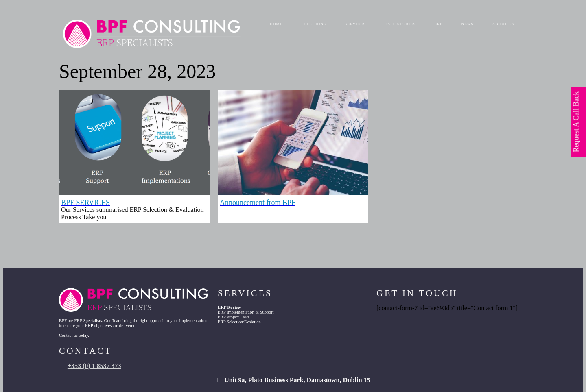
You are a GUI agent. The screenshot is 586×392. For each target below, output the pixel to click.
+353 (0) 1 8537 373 (451, 308)
